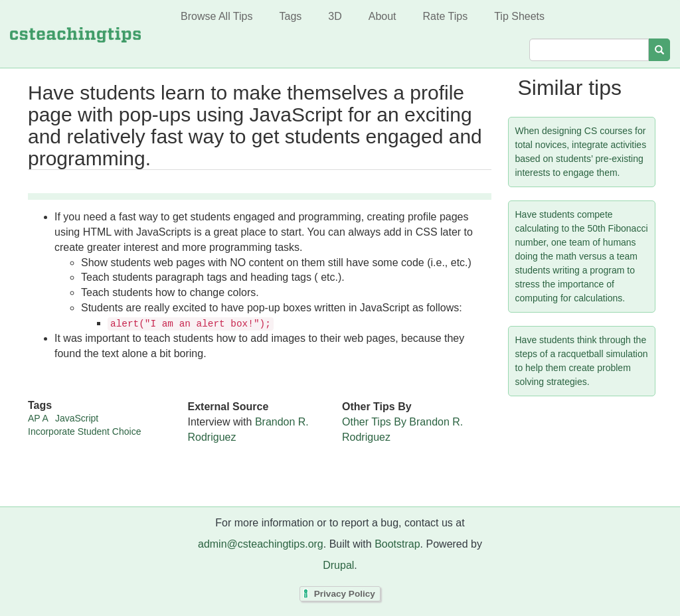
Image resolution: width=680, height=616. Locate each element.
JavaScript (77, 418)
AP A (38, 418)
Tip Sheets (519, 16)
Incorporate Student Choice (84, 431)
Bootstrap (397, 544)
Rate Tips (446, 16)
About (382, 16)
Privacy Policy (345, 594)
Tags (290, 16)
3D (335, 16)
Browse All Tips (216, 16)
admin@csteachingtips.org (261, 544)
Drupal (338, 565)
